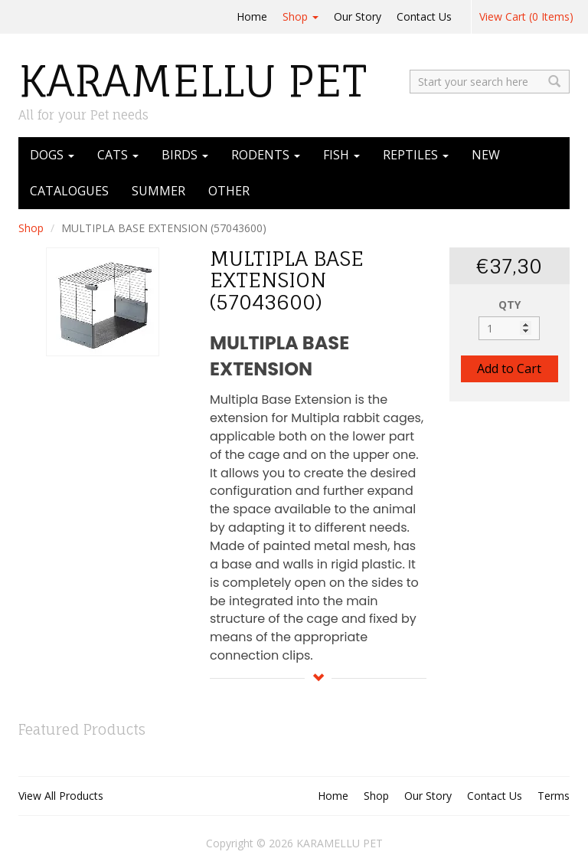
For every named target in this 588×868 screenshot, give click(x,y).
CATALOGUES (69, 191)
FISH (341, 155)
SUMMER (158, 191)
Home (252, 16)
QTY (510, 305)
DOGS (52, 155)
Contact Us (424, 16)
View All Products (61, 796)
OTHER (229, 191)
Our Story (358, 16)
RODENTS (266, 155)
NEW (486, 155)
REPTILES (416, 155)
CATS (118, 155)
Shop (301, 16)
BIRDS (185, 155)
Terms (554, 796)
